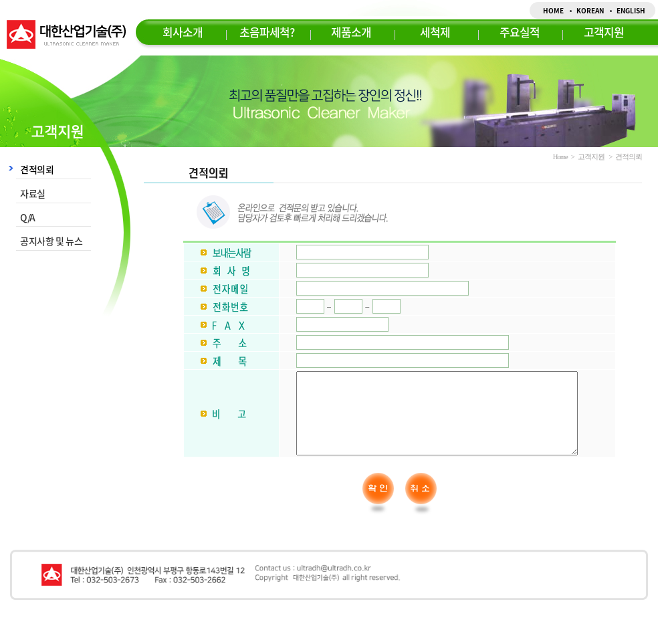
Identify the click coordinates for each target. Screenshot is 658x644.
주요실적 (520, 32)
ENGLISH (631, 10)
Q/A (28, 217)
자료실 (33, 193)
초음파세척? (267, 32)
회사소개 (183, 32)
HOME (553, 10)
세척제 (435, 32)
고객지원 (604, 32)
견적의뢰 (37, 169)
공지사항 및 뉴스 (51, 241)
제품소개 (351, 32)
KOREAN (590, 10)
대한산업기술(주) (66, 34)
